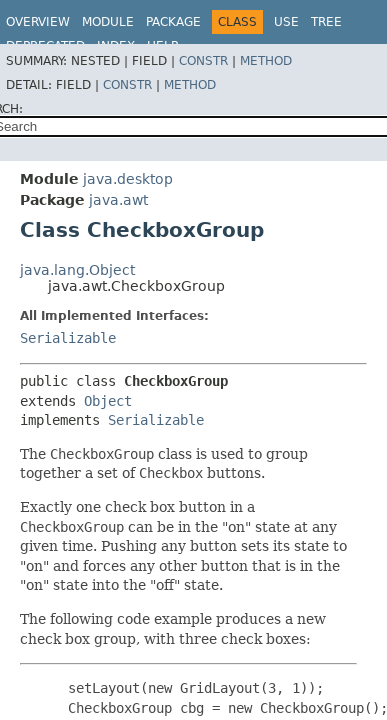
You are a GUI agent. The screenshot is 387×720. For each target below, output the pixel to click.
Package (173, 22)
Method (266, 61)
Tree (326, 22)
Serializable (68, 338)
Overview (38, 22)
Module (108, 22)
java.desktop (128, 179)
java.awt (118, 200)
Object (108, 401)
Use (286, 22)
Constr (203, 61)
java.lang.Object (77, 270)
